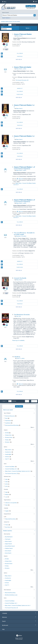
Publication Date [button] (7, 477)
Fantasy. (7, 440)
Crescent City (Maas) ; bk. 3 (11, 469)
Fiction (7, 525)
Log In (36, 2)
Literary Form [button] (7, 522)
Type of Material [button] (7, 413)
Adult (7, 505)
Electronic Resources (10, 416)
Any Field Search (9, 537)
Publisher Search (9, 548)
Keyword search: (6, 12)
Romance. (7, 442)
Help (3, 629)
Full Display (12, 53)
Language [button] (6, 508)
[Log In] (33, 2)
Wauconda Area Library (11, 519)
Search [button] (19, 621)
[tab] (28, 28)
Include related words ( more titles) (11, 22)
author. (21, 69)
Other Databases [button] (7, 590)
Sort (2, 27)
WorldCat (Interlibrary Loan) (11, 595)
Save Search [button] (19, 406)
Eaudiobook (8, 423)
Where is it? (12, 88)
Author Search (8, 541)
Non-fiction (8, 527)
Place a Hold (12, 94)
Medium (7, 495)
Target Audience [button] (7, 500)
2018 (7, 484)
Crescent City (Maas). (10, 467)
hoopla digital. (8, 454)
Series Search (8, 553)
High (6, 492)
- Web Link (20, 179)
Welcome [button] (19, 617)
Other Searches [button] (7, 534)
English (7, 511)
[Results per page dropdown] (10, 25)
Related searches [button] (8, 531)
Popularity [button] (6, 489)
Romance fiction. (9, 438)
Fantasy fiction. (9, 435)
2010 (7, 486)
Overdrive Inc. (8, 452)
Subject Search (8, 544)
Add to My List (19, 59)
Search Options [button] (6, 18)
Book (7, 418)
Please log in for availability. (18, 340)
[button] (28, 28)
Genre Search (8, 551)
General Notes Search (10, 546)
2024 (7, 482)
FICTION (7, 433)
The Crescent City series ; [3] (11, 474)
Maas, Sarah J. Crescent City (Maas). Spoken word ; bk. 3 (18, 471)
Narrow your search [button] (8, 410)
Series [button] (5, 464)
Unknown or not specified (11, 503)
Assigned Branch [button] (7, 514)
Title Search (8, 539)
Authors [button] (5, 447)
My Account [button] (19, 625)
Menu (4, 2)
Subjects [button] (6, 430)
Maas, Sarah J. (8, 450)
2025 (7, 479)
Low (6, 497)
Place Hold (12, 56)
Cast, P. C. (7, 459)
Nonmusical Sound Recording (12, 425)
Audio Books (8, 421)
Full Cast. (7, 457)
